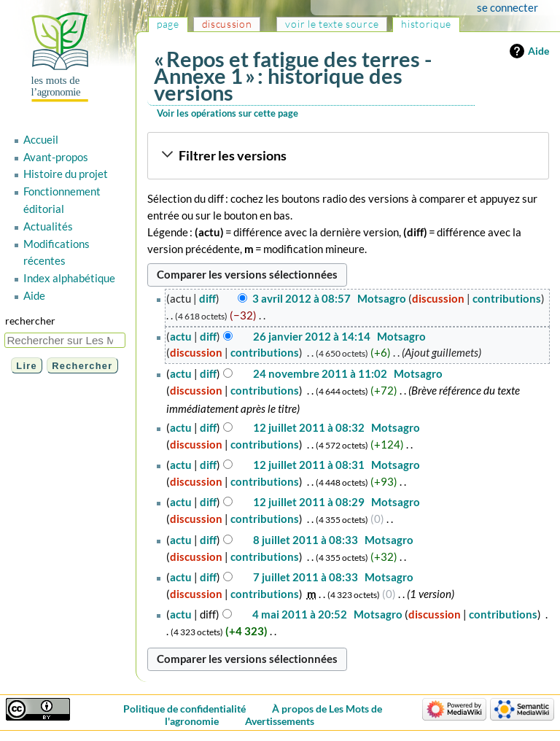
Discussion (227, 24)
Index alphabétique (69, 278)
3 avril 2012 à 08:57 (302, 298)
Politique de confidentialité (184, 709)
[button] (348, 156)
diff (207, 298)
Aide (538, 51)
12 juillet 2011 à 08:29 (309, 502)
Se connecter (507, 7)
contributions (507, 298)
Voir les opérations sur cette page (227, 113)
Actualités (48, 226)
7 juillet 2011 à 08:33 (306, 577)
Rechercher (30, 321)
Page (168, 24)
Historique (426, 24)
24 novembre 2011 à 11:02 (320, 373)
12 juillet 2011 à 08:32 (309, 427)
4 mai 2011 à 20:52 (300, 614)
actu (181, 336)
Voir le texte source (332, 24)
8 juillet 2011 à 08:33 (306, 540)
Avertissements (280, 721)
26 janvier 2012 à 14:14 (312, 336)
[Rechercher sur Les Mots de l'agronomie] (65, 340)
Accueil (41, 139)
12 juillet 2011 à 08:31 (309, 465)
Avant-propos (56, 157)
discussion (438, 298)
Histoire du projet (66, 174)
